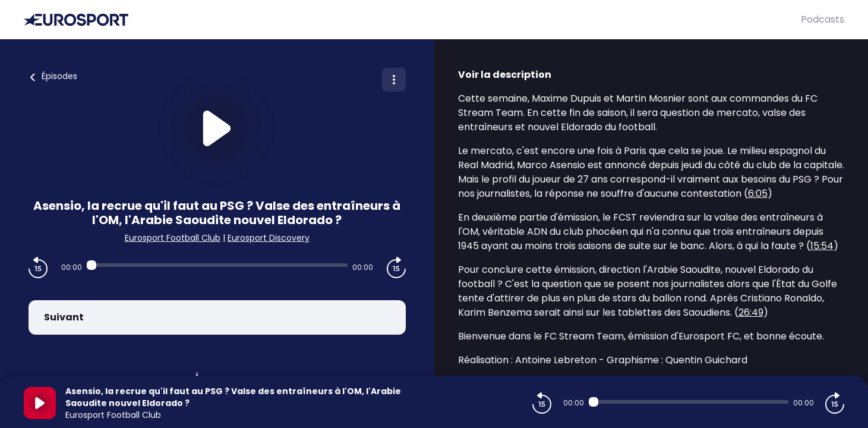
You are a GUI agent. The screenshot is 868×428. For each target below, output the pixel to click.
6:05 (758, 193)
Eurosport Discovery (269, 238)
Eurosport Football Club (173, 238)
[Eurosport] (412, 20)
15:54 (822, 246)
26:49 (751, 312)
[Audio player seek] (217, 265)
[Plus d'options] (394, 80)
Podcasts (823, 19)
